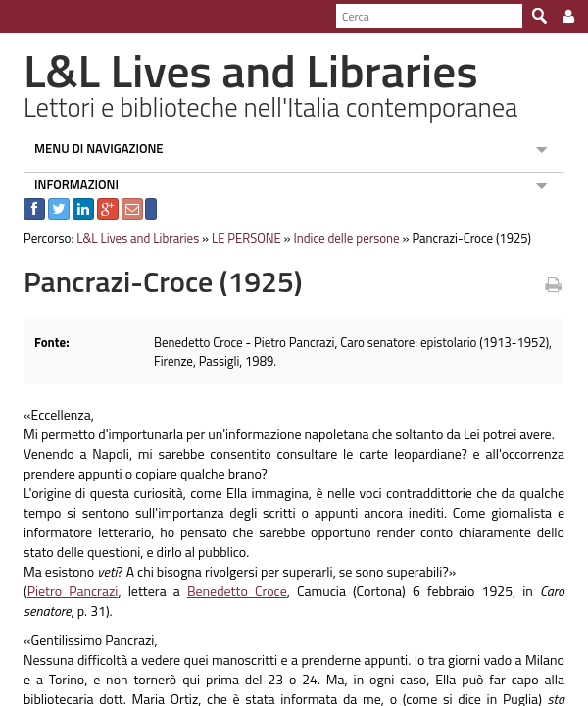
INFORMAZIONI (68, 184)
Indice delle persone (337, 238)
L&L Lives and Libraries (129, 238)
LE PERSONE (238, 238)
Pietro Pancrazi (63, 591)
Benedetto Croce (214, 591)
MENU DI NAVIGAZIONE (90, 148)
